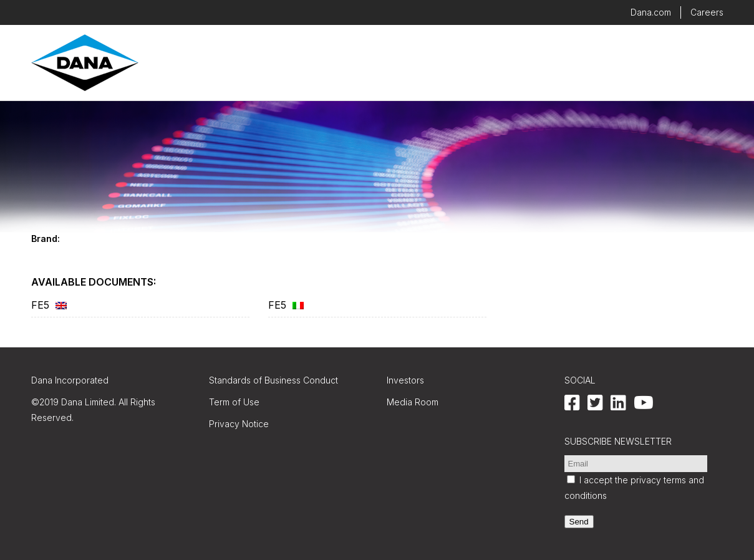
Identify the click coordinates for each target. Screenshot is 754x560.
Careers (707, 12)
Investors (405, 380)
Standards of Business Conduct (273, 380)
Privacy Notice (239, 424)
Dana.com (651, 12)
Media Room (413, 402)
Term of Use (234, 402)
